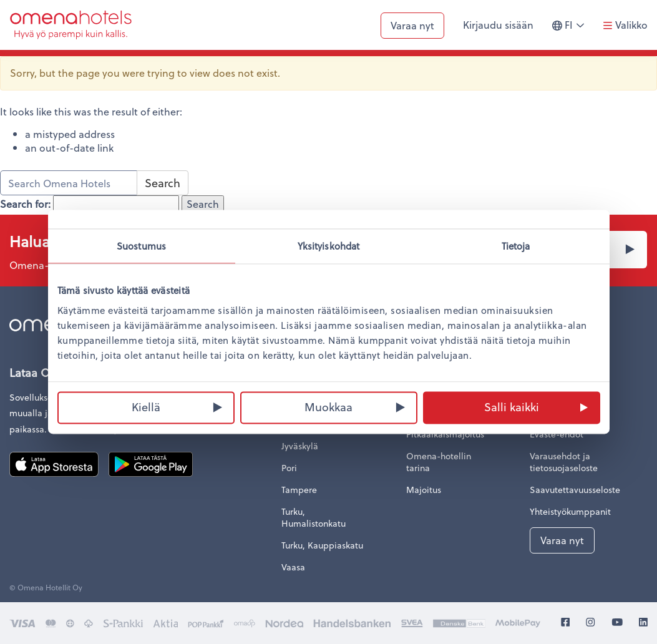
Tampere (299, 490)
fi (573, 30)
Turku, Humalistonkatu (314, 517)
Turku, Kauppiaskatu (322, 545)
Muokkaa (328, 407)
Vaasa (293, 567)
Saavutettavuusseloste (575, 490)
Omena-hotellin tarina (439, 462)
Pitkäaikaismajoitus (445, 434)
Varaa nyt (412, 25)
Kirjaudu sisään (498, 25)
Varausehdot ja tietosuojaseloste (564, 462)
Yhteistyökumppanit (570, 511)
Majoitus (424, 490)
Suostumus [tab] (141, 246)
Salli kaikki (512, 407)
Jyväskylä (300, 446)
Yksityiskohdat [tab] (328, 246)
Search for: (25, 204)
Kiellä (146, 407)
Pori (289, 468)
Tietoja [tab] (516, 246)
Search (163, 183)
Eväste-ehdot (557, 434)
